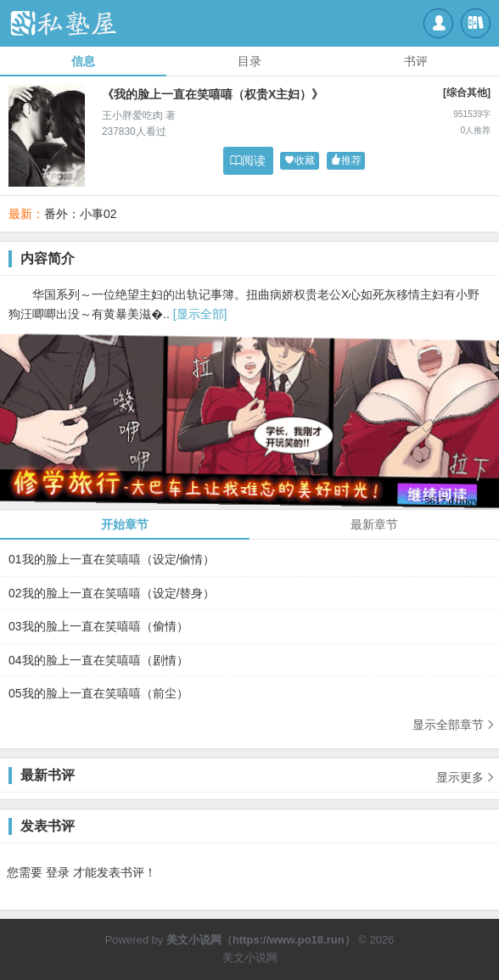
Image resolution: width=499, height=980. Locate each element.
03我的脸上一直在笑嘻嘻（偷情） (98, 626)
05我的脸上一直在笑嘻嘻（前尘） (98, 693)
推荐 (346, 161)
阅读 (248, 160)
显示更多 (466, 771)
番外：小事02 (81, 214)
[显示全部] (200, 314)
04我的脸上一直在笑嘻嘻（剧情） (98, 660)
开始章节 (125, 524)
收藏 (300, 161)
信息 (83, 61)
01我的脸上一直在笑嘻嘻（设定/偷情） (112, 559)
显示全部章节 (454, 724)
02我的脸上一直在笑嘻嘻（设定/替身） (112, 593)
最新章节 (374, 524)
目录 (249, 61)
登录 (58, 872)
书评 (416, 61)
